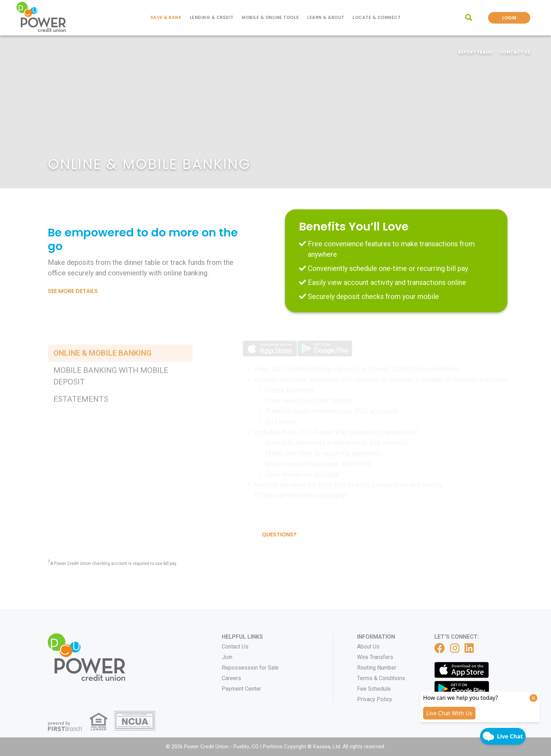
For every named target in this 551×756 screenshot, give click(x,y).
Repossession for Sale (250, 668)
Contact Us (515, 52)
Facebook (440, 648)
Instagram (455, 648)
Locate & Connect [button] (377, 17)
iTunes (462, 670)
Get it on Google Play (462, 689)
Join (227, 657)
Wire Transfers (375, 657)
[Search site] (469, 18)
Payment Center (241, 689)
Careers (231, 678)
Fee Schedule (374, 689)
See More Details (73, 291)
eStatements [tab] (81, 429)
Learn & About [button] (326, 17)
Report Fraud (475, 52)
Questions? (279, 535)
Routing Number (377, 668)
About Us (368, 647)
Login (509, 18)
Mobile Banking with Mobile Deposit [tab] (111, 406)
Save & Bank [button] (166, 17)
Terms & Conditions (381, 678)
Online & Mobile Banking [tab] (102, 383)
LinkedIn (469, 648)
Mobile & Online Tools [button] (270, 17)
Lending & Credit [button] (212, 17)
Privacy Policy (375, 699)
